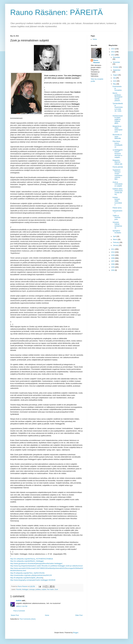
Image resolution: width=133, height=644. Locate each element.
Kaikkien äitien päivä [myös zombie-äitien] (118, 192)
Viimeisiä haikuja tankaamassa (117, 225)
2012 (113, 55)
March (115, 239)
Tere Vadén (50, 589)
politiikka (38, 589)
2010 (113, 252)
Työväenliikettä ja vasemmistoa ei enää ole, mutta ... (118, 108)
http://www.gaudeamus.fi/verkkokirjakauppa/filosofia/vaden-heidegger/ (36, 563)
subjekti (44, 589)
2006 (113, 264)
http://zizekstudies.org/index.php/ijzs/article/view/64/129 (31, 575)
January (116, 245)
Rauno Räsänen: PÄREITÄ (57, 12)
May (115, 84)
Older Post (79, 615)
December (116, 57)
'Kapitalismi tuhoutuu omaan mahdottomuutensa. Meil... (117, 175)
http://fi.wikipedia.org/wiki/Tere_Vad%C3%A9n (27, 573)
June (115, 81)
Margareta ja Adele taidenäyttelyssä (117, 129)
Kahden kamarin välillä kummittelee (117, 201)
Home (47, 615)
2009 (113, 255)
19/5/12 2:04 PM (22, 606)
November (116, 62)
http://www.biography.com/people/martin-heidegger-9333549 (33, 580)
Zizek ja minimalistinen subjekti (118, 184)
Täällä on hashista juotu (116, 218)
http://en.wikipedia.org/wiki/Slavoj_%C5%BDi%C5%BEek (32, 559)
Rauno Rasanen (97, 61)
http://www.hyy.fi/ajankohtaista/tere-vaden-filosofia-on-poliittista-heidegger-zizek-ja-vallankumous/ (46, 566)
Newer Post (15, 615)
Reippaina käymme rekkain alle (117, 162)
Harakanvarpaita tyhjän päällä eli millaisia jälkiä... (118, 120)
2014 (113, 49)
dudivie (19, 601)
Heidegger (25, 589)
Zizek (56, 589)
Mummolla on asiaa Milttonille (117, 137)
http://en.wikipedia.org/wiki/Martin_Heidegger (27, 561)
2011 (113, 249)
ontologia (32, 589)
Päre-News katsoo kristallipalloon (117, 144)
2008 (113, 258)
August (116, 75)
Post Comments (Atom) (28, 619)
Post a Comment (19, 611)
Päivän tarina (117, 208)
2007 (113, 261)
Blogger (76, 633)
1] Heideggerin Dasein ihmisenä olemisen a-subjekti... (118, 154)
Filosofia (19, 589)
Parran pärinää (118, 167)
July (115, 78)
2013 (113, 52)
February (116, 242)
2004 (113, 270)
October (116, 67)
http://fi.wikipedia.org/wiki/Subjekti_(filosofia (26, 578)
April (115, 236)
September (117, 70)
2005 (113, 267)
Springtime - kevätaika (117, 232)
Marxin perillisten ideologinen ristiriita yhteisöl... (117, 97)
